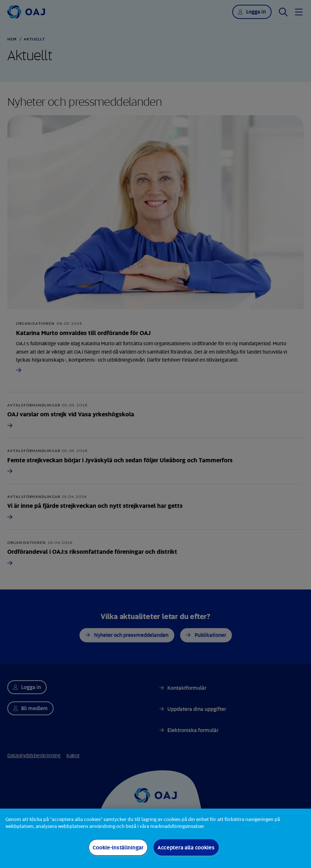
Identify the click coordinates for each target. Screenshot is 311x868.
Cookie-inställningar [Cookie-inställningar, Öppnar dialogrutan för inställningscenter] (118, 847)
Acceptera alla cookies (186, 847)
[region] (155, 838)
